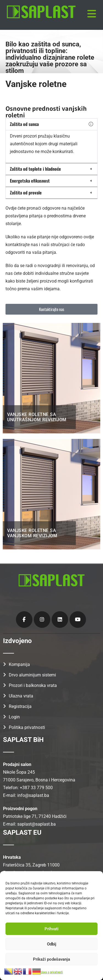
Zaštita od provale (26, 193)
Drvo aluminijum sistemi (32, 675)
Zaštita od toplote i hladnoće (35, 169)
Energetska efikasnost (30, 181)
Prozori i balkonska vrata (33, 685)
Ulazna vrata (21, 696)
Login (14, 717)
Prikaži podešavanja (51, 959)
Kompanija (19, 664)
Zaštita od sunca (24, 124)
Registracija (20, 706)
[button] (51, 124)
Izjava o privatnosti (51, 972)
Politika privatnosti (27, 727)
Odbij (52, 944)
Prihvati (51, 929)
